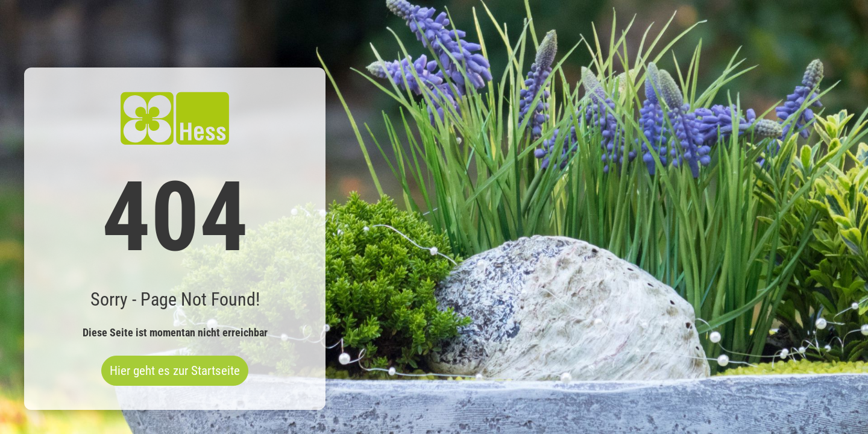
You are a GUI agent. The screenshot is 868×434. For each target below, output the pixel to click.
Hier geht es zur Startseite (175, 371)
